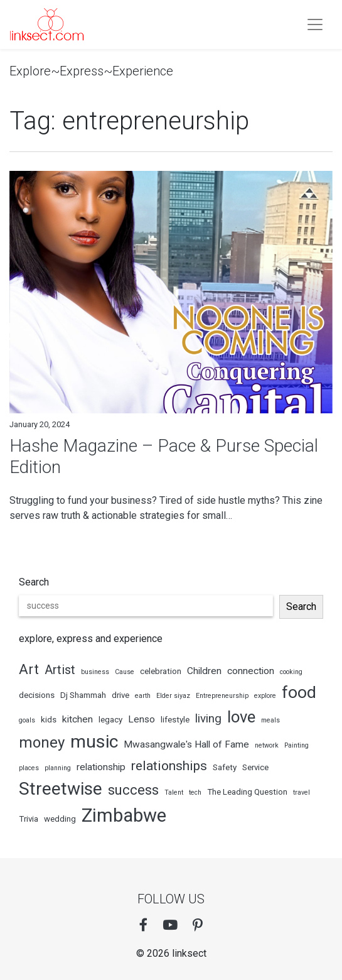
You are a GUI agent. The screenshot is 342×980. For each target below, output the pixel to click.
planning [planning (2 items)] (58, 768)
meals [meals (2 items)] (270, 720)
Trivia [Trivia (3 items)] (29, 819)
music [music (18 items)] (94, 742)
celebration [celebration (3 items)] (161, 671)
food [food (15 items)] (299, 692)
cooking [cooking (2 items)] (291, 672)
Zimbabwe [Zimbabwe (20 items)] (124, 815)
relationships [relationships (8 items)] (169, 765)
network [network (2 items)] (267, 745)
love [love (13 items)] (241, 717)
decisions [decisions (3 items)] (37, 695)
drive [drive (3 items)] (120, 695)
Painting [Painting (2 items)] (297, 745)
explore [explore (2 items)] (265, 696)
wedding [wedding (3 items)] (60, 819)
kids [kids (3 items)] (49, 720)
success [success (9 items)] (133, 790)
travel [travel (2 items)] (302, 792)
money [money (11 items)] (42, 743)
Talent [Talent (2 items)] (174, 792)
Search (34, 582)
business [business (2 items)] (95, 672)
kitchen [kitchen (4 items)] (77, 719)
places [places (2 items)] (29, 768)
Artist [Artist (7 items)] (60, 670)
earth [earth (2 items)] (143, 696)
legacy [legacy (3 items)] (110, 720)
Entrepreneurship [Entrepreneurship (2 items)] (222, 696)
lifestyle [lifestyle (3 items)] (175, 720)
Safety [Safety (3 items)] (225, 767)
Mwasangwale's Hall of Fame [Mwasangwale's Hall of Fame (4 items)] (186, 744)
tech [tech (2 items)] (195, 792)
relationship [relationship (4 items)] (101, 767)
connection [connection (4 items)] (251, 671)
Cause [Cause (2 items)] (125, 672)
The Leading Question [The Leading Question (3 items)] (247, 792)
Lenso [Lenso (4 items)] (142, 719)
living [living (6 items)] (208, 718)
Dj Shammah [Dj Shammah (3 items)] (83, 695)
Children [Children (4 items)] (204, 671)
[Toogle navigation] (315, 24)
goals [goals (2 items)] (27, 720)
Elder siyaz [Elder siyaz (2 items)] (173, 696)
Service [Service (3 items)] (255, 767)
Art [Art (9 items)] (29, 669)
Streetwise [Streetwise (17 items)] (61, 789)
